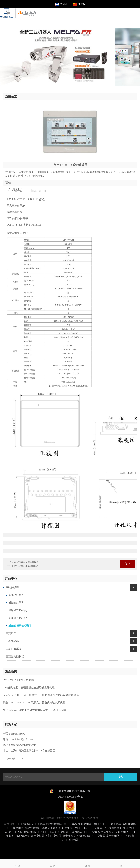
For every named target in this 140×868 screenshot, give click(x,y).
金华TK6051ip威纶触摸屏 (26, 566)
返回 (128, 564)
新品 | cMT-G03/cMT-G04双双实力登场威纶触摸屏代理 (34, 703)
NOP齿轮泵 (23, 836)
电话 (52, 863)
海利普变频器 (50, 828)
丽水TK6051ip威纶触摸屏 (26, 562)
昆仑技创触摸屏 (113, 828)
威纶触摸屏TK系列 (19, 626)
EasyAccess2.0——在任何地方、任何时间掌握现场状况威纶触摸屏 (41, 695)
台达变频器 (107, 832)
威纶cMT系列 (16, 595)
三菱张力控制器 (15, 656)
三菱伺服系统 (13, 649)
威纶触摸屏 (12, 587)
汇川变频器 (39, 824)
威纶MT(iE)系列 (18, 610)
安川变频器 (122, 832)
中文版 (82, 4)
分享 (17, 863)
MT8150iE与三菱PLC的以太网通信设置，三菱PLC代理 (34, 710)
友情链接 (12, 759)
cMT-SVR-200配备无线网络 (19, 680)
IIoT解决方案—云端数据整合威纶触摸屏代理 (29, 688)
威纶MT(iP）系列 (18, 618)
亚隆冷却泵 (84, 836)
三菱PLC (11, 633)
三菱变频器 (12, 641)
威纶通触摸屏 (54, 824)
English (64, 4)
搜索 (120, 777)
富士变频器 (24, 824)
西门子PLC (100, 824)
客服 (87, 863)
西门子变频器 (92, 832)
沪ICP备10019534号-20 (70, 797)
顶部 (122, 863)
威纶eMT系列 (16, 603)
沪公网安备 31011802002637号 (72, 791)
